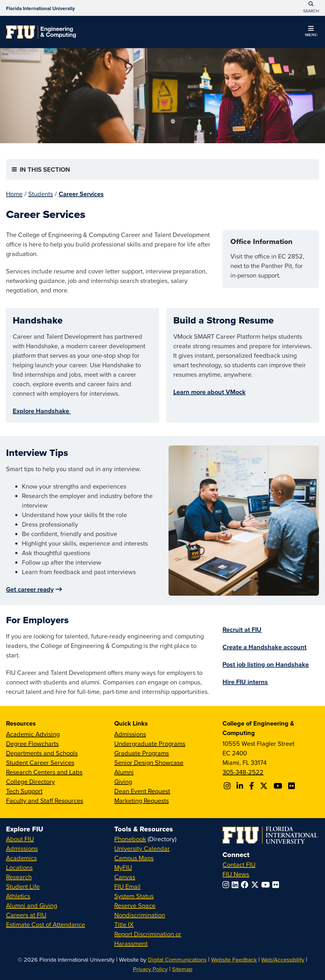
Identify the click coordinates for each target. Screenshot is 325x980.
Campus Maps (134, 858)
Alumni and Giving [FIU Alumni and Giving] (32, 905)
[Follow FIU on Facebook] (246, 885)
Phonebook (130, 839)
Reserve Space (135, 905)
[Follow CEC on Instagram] (228, 786)
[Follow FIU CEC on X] (265, 786)
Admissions (130, 734)
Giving (123, 781)
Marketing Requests (142, 801)
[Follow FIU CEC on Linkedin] (241, 786)
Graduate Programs (142, 753)
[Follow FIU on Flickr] (277, 885)
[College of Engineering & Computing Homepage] (41, 32)
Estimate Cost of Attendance (46, 924)
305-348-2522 (243, 772)
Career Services (81, 194)
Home (14, 194)
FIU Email (127, 886)
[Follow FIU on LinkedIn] (236, 885)
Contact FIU (239, 865)
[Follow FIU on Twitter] (256, 885)
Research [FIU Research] (19, 877)
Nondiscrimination (140, 915)
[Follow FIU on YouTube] (267, 885)
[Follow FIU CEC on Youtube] (279, 786)
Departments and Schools (42, 753)
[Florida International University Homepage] (40, 8)
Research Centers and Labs (44, 772)
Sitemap (182, 969)
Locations (19, 867)
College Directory (30, 781)
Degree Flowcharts (32, 743)
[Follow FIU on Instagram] (227, 885)
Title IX (124, 924)
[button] (311, 32)
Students (41, 194)
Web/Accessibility (283, 960)
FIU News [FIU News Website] (236, 874)
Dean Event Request (142, 791)
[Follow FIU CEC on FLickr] (292, 786)
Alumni (124, 772)
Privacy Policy (150, 969)
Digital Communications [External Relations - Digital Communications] (177, 960)
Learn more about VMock (209, 392)
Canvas (125, 877)
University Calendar (142, 848)
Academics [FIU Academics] (21, 858)
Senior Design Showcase (149, 762)
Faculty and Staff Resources (45, 801)
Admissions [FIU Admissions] (22, 848)
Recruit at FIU (242, 629)
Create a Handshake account (265, 647)
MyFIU (123, 867)
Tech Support (24, 791)
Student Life (23, 886)
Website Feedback (234, 960)
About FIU (20, 839)
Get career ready (30, 589)
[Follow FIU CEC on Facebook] (252, 786)
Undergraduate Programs (150, 743)
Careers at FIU (26, 915)
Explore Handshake (42, 411)
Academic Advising (33, 734)
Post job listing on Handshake (266, 664)
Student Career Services (40, 762)
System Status (134, 896)
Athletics (18, 896)
